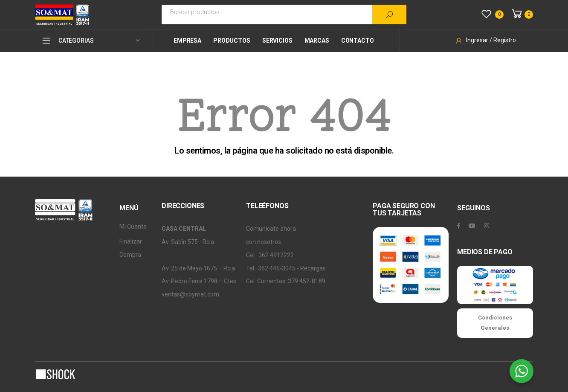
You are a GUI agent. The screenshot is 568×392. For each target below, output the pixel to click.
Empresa (187, 41)
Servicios (277, 41)
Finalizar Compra (131, 248)
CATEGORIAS (67, 41)
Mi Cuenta (133, 226)
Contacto (358, 41)
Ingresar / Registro (485, 40)
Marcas (317, 41)
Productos (232, 41)
